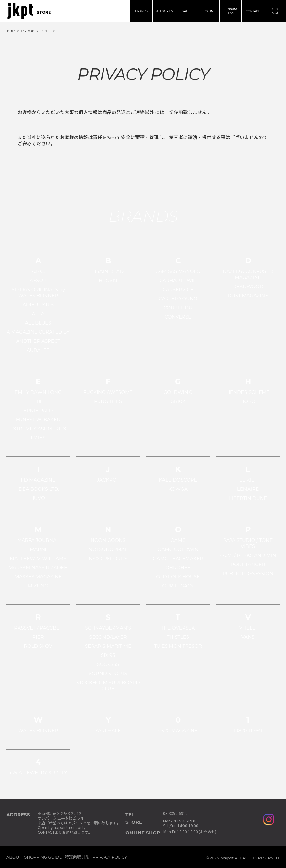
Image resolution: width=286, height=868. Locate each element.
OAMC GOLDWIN (178, 549)
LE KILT (248, 480)
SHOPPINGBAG (230, 11)
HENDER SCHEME (248, 392)
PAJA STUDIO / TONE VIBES (248, 543)
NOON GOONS (108, 540)
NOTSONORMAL (108, 549)
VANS (248, 637)
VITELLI (248, 628)
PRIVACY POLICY (110, 857)
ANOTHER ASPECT (38, 341)
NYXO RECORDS (108, 558)
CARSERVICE (178, 289)
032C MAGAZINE (178, 731)
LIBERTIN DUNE (248, 498)
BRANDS (141, 11)
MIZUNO (38, 586)
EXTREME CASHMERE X (38, 429)
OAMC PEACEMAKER (178, 558)
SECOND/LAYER (108, 637)
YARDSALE (108, 731)
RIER (38, 637)
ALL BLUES (38, 323)
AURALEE (38, 350)
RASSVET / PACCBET (38, 628)
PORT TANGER (248, 564)
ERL (38, 401)
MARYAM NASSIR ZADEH (38, 568)
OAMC (178, 540)
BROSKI (108, 280)
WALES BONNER (38, 731)
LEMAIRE (248, 489)
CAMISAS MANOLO (178, 271)
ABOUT (14, 857)
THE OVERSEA (178, 628)
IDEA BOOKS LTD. (38, 489)
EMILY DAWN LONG (38, 392)
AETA (38, 314)
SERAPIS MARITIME (108, 646)
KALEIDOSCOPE (178, 480)
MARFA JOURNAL (38, 540)
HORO (248, 401)
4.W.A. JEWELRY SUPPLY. (38, 773)
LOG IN (208, 11)
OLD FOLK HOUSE (178, 577)
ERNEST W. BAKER (38, 420)
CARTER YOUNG (178, 299)
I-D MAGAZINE (38, 480)
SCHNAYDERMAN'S (108, 628)
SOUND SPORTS (108, 673)
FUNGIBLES (108, 401)
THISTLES (178, 637)
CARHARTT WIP (178, 280)
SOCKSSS (108, 664)
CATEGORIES (164, 11)
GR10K (178, 401)
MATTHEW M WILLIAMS (38, 558)
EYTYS (38, 438)
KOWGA (178, 489)
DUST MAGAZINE (248, 295)
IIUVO (38, 498)
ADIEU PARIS (38, 305)
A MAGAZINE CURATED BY (38, 332)
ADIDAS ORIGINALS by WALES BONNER (38, 292)
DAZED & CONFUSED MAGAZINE (248, 274)
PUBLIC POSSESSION (248, 573)
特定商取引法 (77, 857)
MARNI (38, 549)
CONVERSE (178, 317)
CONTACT (253, 11)
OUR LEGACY (178, 586)
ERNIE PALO (38, 410)
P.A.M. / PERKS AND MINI (248, 555)
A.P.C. (38, 271)
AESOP (38, 280)
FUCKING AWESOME (108, 392)
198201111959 (248, 731)
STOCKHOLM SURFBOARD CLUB (108, 685)
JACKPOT (108, 480)
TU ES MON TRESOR (178, 646)
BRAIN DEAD (108, 271)
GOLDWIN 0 (178, 392)
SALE (186, 11)
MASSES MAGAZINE (38, 577)
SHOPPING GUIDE (43, 857)
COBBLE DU (178, 308)
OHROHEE (178, 568)
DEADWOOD (248, 286)
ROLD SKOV (38, 646)
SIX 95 (108, 655)
